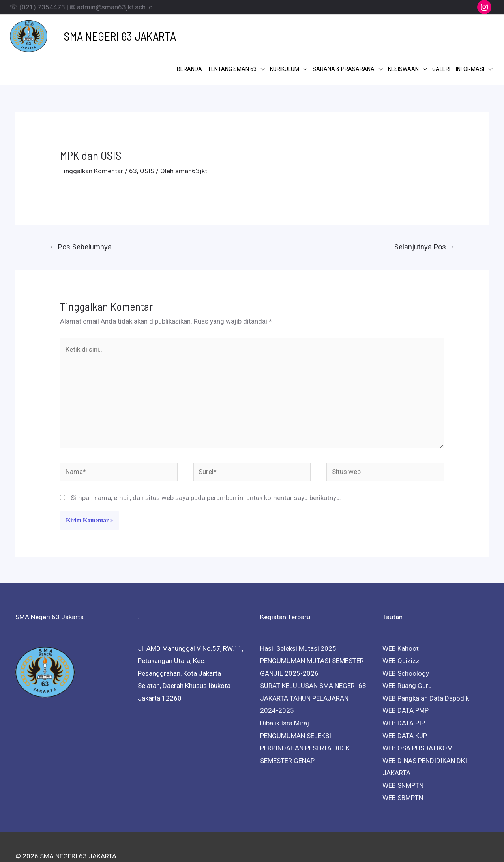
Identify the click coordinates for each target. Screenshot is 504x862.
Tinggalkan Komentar (92, 140)
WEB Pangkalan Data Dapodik (426, 667)
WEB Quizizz (401, 630)
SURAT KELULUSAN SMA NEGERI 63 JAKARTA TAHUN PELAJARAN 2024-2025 (313, 667)
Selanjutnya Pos (425, 216)
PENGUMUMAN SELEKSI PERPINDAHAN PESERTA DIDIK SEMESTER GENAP (305, 717)
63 (133, 140)
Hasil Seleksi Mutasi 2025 (298, 617)
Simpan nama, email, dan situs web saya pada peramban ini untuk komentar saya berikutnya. (206, 467)
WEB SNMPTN (403, 754)
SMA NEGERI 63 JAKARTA (108, 34)
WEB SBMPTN (403, 767)
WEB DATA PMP (406, 680)
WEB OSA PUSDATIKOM (418, 717)
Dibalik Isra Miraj (285, 692)
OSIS (147, 140)
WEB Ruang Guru (407, 655)
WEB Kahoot (401, 617)
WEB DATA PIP (404, 692)
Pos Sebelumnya (80, 216)
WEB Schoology (406, 642)
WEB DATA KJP (405, 705)
